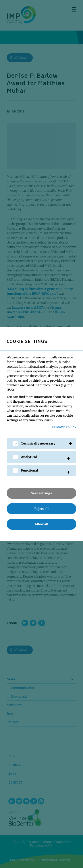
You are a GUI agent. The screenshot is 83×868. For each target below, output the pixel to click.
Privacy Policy (64, 427)
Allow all (41, 524)
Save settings (41, 493)
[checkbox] (16, 444)
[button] (41, 444)
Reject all (41, 509)
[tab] (41, 444)
